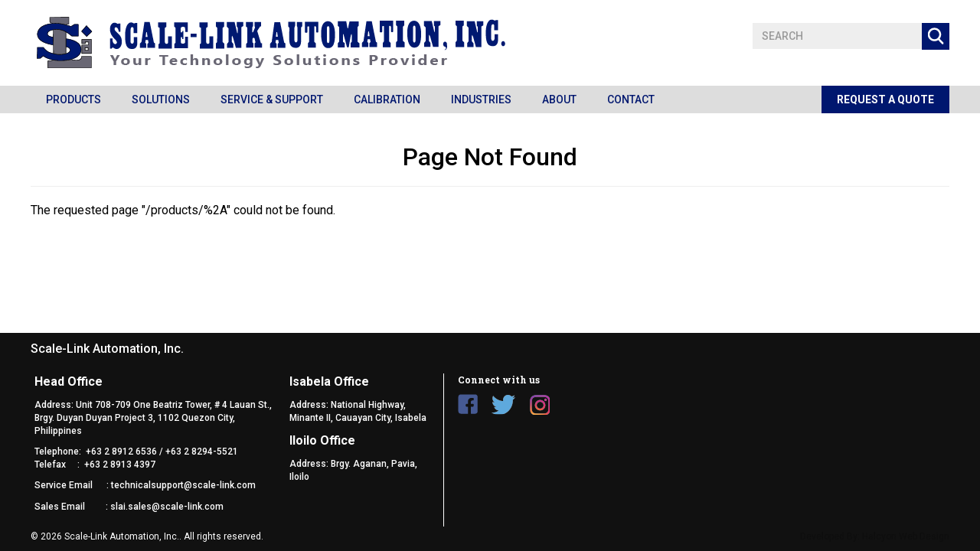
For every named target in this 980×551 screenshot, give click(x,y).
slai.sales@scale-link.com (167, 507)
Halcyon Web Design (906, 536)
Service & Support (272, 99)
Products (73, 99)
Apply (936, 36)
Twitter (504, 404)
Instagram (540, 404)
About (559, 99)
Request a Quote (885, 99)
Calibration (387, 99)
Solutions (161, 99)
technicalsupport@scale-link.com (183, 485)
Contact (631, 99)
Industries (481, 99)
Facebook (468, 404)
